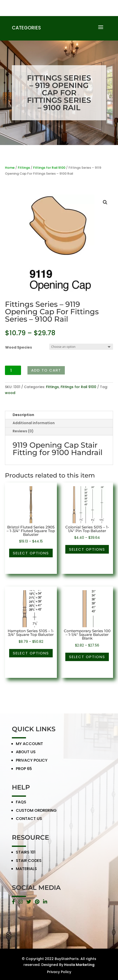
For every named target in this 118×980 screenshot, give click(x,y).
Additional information (34, 423)
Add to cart (46, 370)
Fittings (24, 168)
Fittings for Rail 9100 (49, 168)
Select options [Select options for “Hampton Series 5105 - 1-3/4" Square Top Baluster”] (31, 653)
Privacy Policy (59, 972)
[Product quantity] (13, 370)
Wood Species (19, 347)
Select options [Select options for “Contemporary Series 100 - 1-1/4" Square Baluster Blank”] (87, 657)
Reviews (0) (23, 431)
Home (10, 168)
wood (10, 393)
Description (23, 415)
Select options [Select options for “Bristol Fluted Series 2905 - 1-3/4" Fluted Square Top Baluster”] (31, 553)
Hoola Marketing (79, 965)
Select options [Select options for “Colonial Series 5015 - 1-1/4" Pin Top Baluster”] (87, 549)
